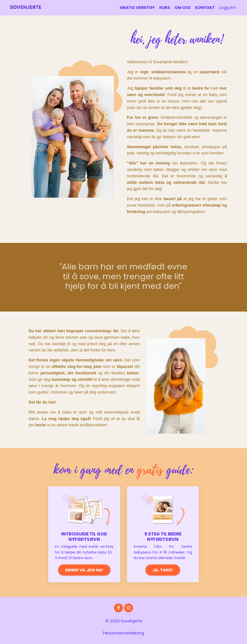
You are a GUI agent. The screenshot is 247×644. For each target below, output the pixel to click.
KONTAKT (205, 7)
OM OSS (183, 7)
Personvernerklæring (123, 633)
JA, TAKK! (163, 570)
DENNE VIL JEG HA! (84, 570)
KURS (165, 7)
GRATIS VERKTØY (137, 7)
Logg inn (228, 7)
